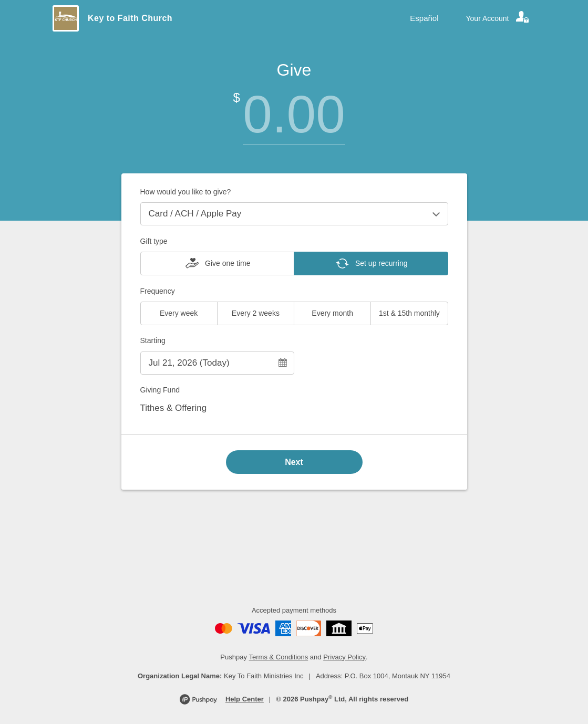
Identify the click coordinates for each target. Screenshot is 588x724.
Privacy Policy (344, 657)
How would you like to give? (186, 192)
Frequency (158, 291)
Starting (153, 340)
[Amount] (294, 114)
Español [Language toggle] (424, 18)
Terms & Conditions (279, 657)
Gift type (154, 241)
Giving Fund (160, 390)
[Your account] (498, 18)
